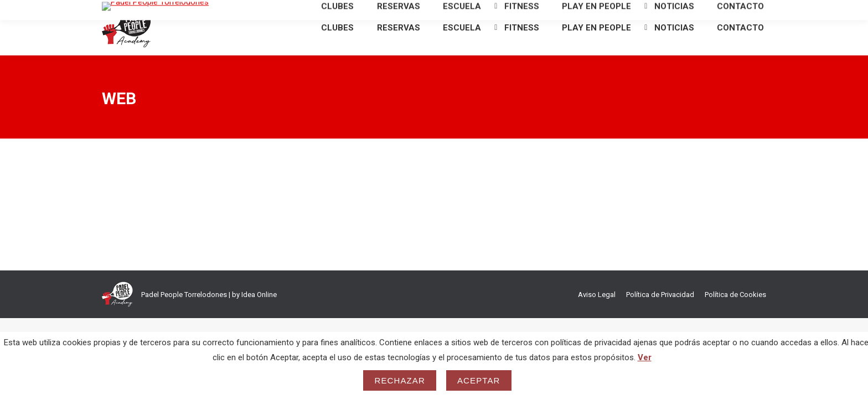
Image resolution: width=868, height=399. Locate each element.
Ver (645, 357)
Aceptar (479, 380)
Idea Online (259, 314)
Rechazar (400, 380)
